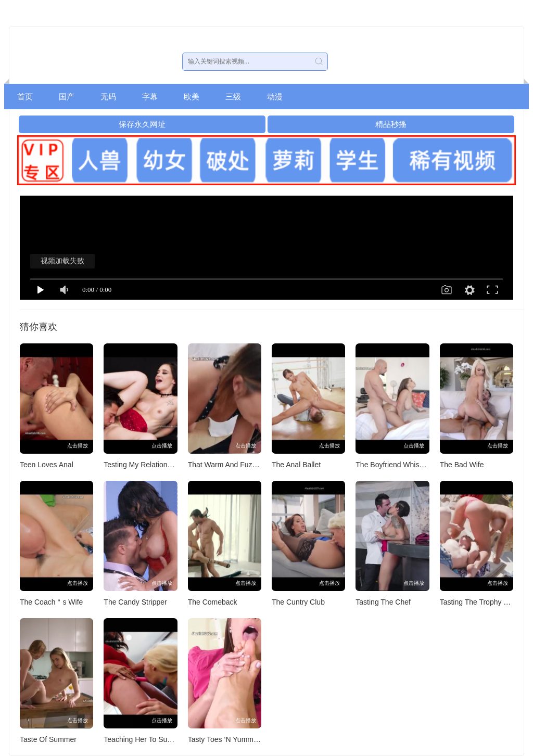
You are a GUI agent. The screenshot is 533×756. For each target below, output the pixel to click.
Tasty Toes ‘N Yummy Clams (234, 739)
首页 (25, 97)
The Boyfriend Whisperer (396, 465)
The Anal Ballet (296, 465)
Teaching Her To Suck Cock (148, 739)
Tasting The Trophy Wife (479, 602)
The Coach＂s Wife (51, 602)
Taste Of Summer (48, 739)
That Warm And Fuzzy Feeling (237, 465)
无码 (108, 97)
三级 (233, 97)
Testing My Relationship (142, 465)
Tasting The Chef (383, 602)
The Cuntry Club (298, 602)
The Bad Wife (462, 465)
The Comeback (213, 602)
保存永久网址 (142, 124)
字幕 (150, 97)
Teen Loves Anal (47, 465)
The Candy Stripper (135, 602)
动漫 (275, 97)
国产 (67, 97)
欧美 (192, 97)
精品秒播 (391, 124)
